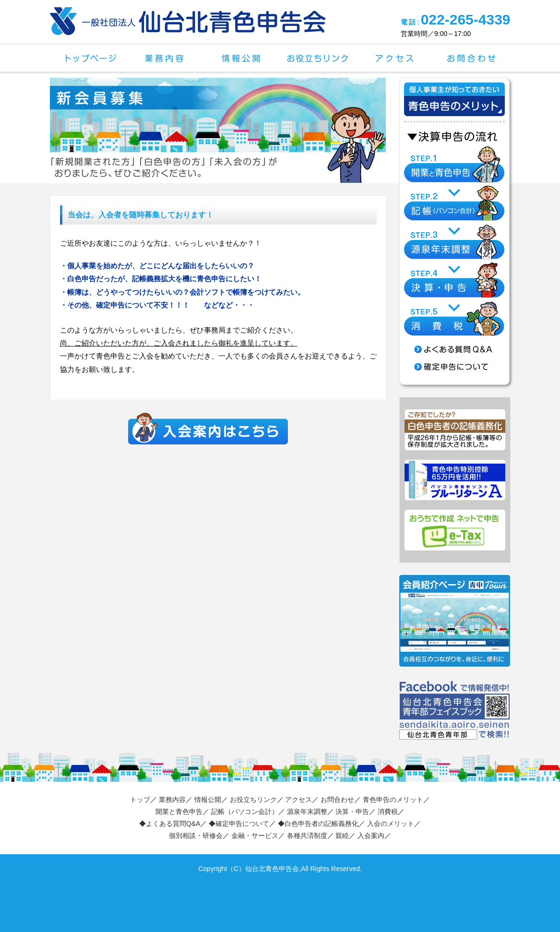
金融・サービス (255, 836)
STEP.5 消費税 (454, 318)
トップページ (88, 58)
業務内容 (165, 58)
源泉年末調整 (307, 812)
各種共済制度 (307, 836)
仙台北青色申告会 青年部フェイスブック (455, 710)
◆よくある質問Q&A (170, 824)
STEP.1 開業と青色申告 (454, 164)
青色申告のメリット (393, 800)
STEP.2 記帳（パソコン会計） (454, 203)
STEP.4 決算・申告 (454, 280)
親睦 (342, 836)
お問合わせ (472, 58)
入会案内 (371, 836)
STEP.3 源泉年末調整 (454, 241)
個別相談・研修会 (196, 836)
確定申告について (454, 367)
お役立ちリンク (319, 58)
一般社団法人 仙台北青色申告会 (188, 21)
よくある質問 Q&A (454, 349)
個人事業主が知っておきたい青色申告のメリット (454, 111)
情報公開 (242, 58)
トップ (140, 800)
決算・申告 (352, 812)
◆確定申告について (239, 824)
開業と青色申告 (179, 812)
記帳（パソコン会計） (245, 812)
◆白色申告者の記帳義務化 (318, 824)
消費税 (388, 812)
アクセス (395, 58)
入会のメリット (391, 824)
